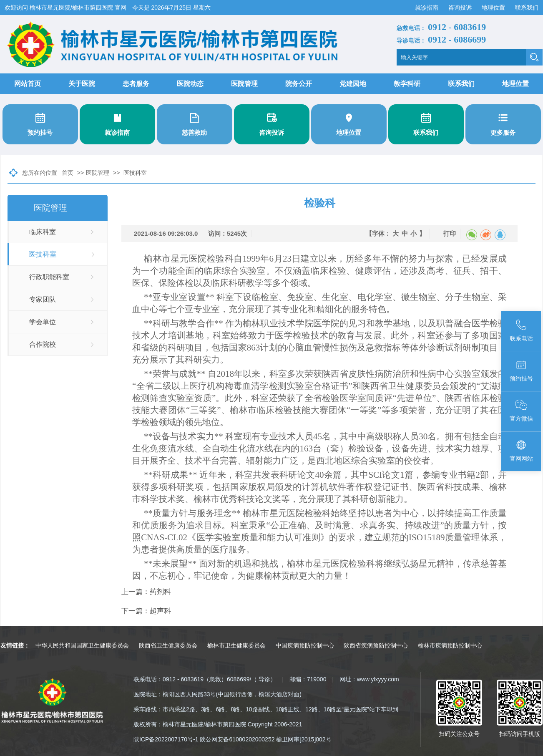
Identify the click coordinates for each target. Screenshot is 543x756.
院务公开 (299, 84)
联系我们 (527, 8)
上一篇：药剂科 (146, 592)
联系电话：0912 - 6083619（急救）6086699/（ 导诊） (205, 679)
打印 (450, 233)
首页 (68, 173)
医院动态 (190, 84)
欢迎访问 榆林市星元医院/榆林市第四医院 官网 (66, 8)
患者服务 (136, 84)
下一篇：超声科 (146, 611)
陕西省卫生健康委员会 (168, 645)
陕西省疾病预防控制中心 (376, 645)
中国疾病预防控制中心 (305, 645)
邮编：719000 (308, 679)
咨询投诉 (461, 8)
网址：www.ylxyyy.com (369, 679)
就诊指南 (427, 8)
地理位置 (494, 8)
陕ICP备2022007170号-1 (166, 739)
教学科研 (407, 84)
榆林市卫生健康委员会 (236, 645)
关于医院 (82, 84)
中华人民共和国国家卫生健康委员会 (82, 645)
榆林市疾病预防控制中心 (450, 645)
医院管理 (244, 84)
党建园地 (353, 84)
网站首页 (28, 84)
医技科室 (135, 173)
